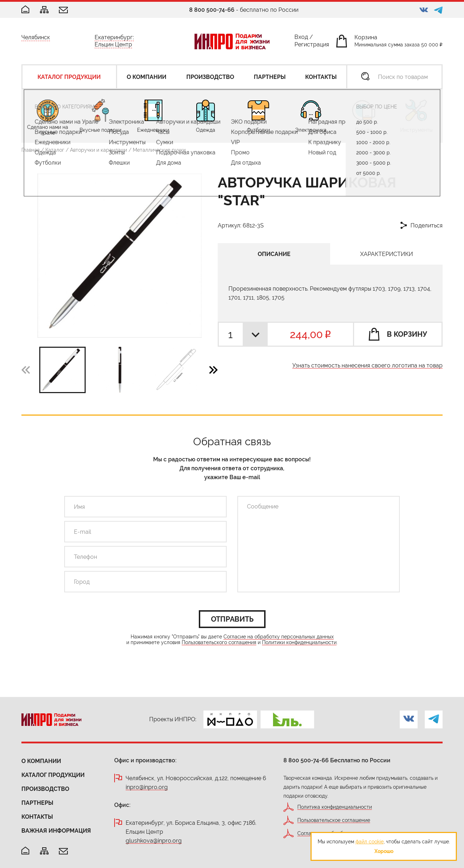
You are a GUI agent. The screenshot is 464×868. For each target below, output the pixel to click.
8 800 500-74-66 (212, 10)
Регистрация (312, 46)
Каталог (55, 150)
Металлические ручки (159, 150)
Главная (31, 150)
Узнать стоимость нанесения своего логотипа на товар (367, 366)
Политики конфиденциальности (299, 643)
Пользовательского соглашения (219, 643)
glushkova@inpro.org (154, 841)
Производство (45, 789)
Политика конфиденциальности (335, 807)
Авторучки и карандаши (99, 150)
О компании (41, 761)
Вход (301, 38)
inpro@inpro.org (147, 787)
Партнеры (37, 803)
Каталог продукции (53, 775)
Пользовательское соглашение (334, 820)
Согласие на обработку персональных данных (279, 637)
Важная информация (56, 831)
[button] (213, 370)
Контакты (37, 817)
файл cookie (370, 842)
